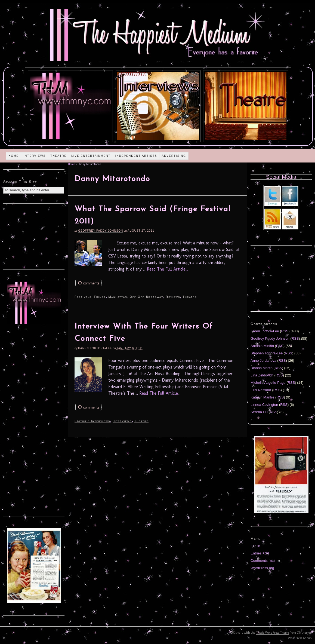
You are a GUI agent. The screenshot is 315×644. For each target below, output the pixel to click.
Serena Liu (259, 412)
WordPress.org (262, 568)
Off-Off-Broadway (147, 297)
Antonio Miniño (262, 346)
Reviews (173, 297)
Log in (255, 546)
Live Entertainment (91, 156)
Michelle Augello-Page (268, 383)
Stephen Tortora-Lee (267, 353)
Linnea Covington (264, 405)
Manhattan (118, 297)
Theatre (58, 156)
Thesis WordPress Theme (272, 633)
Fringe (100, 297)
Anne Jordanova (263, 361)
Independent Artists (136, 156)
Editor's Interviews (92, 421)
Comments (263, 561)
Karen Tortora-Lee (95, 348)
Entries (260, 553)
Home (14, 156)
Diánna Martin (262, 368)
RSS (285, 331)
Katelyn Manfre (262, 397)
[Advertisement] (34, 236)
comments (88, 283)
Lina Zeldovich (262, 375)
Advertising (174, 156)
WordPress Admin (300, 638)
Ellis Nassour (261, 390)
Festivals (83, 297)
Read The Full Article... (167, 269)
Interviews (35, 156)
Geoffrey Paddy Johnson (101, 231)
